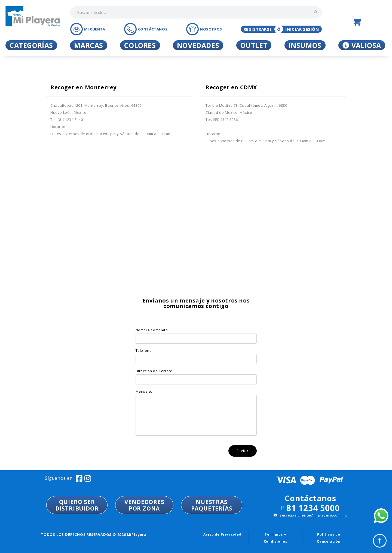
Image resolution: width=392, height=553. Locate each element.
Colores (140, 45)
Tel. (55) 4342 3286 (222, 120)
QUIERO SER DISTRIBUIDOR (77, 505)
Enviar (243, 451)
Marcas (89, 45)
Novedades (198, 45)
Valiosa (362, 45)
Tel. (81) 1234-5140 (67, 120)
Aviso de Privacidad (222, 534)
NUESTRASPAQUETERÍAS (212, 505)
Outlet (254, 45)
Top (380, 541)
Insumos (305, 45)
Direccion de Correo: (154, 371)
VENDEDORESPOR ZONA (144, 505)
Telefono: (144, 350)
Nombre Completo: (152, 330)
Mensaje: (144, 391)
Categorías (31, 45)
